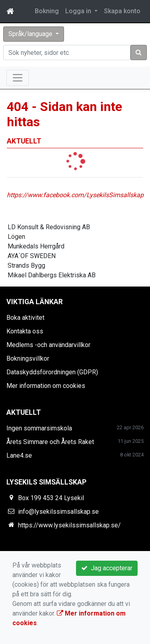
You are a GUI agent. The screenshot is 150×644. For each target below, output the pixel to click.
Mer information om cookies (46, 386)
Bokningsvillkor (28, 358)
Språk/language (31, 34)
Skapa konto (122, 11)
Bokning (47, 11)
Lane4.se (19, 455)
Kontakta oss (25, 331)
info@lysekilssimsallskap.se (58, 512)
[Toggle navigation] (18, 78)
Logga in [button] (79, 11)
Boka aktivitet (25, 318)
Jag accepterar (107, 568)
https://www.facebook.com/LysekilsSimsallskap (75, 195)
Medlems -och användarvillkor (48, 345)
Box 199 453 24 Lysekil (51, 498)
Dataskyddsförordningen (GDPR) (52, 372)
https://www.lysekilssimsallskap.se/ (69, 525)
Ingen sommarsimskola (39, 428)
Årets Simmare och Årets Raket (50, 442)
